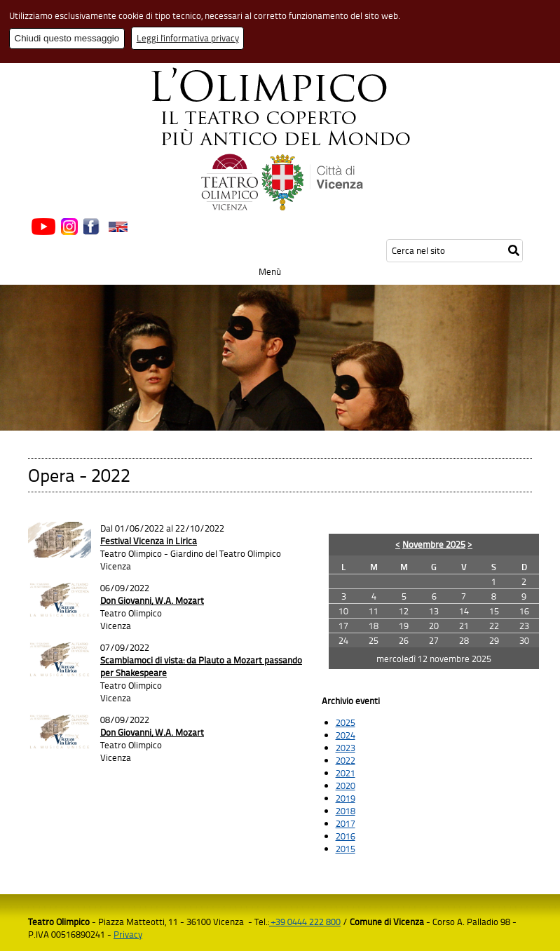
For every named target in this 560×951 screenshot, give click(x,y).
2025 (346, 722)
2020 (346, 785)
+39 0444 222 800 (305, 922)
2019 (346, 798)
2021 (346, 773)
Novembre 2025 (434, 544)
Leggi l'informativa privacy (188, 38)
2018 (346, 811)
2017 (346, 823)
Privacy (128, 934)
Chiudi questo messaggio (67, 38)
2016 (346, 836)
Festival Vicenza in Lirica (149, 541)
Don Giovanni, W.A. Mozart (152, 600)
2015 (346, 849)
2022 (346, 760)
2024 (346, 735)
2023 (346, 748)
